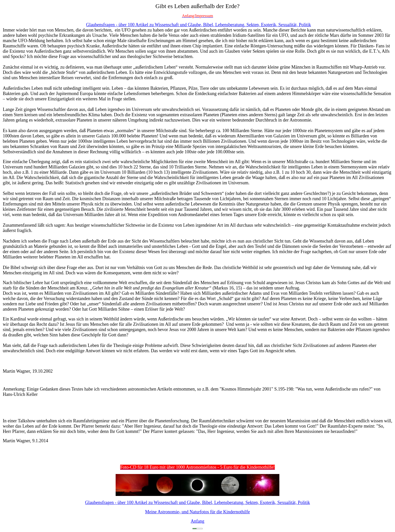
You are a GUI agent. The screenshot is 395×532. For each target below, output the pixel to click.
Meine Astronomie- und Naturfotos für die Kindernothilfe (197, 512)
